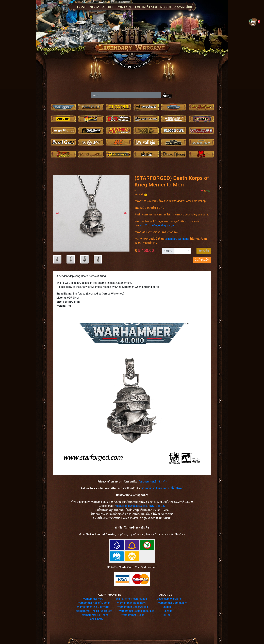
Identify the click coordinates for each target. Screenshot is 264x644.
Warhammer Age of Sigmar (94, 603)
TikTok (167, 615)
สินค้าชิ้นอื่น (202, 260)
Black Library (96, 619)
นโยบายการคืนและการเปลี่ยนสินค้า (162, 488)
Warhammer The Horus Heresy (94, 611)
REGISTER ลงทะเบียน (176, 7)
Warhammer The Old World (93, 607)
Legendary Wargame (177, 239)
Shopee (167, 607)
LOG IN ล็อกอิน (146, 7)
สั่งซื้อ (204, 251)
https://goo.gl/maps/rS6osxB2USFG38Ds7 (140, 506)
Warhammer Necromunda (131, 599)
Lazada (168, 611)
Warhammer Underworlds (133, 607)
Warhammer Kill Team (95, 615)
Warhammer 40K (93, 599)
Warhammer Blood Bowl (132, 603)
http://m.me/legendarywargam (158, 225)
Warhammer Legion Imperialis (136, 611)
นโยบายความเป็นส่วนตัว (152, 482)
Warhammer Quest (132, 615)
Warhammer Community (172, 603)
